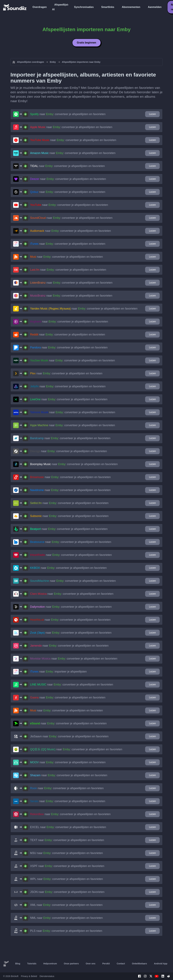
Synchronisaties (84, 7)
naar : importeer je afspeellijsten (58, 672)
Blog (18, 964)
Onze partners (71, 964)
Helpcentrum (50, 964)
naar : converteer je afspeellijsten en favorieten (68, 114)
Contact (121, 964)
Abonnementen (131, 7)
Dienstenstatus (47, 976)
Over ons (91, 964)
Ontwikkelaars (139, 964)
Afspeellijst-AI (60, 7)
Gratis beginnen (86, 43)
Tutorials (32, 964)
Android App (161, 964)
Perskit (106, 964)
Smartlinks (108, 7)
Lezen (152, 114)
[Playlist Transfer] (15, 7)
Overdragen (40, 7)
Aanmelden (155, 7)
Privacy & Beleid (29, 976)
